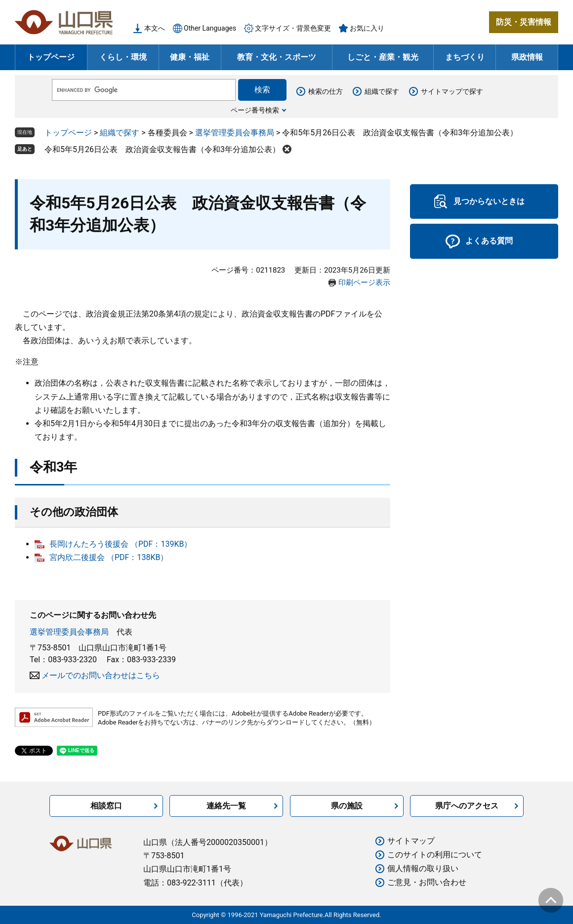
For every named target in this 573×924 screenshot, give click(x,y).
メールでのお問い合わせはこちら (101, 675)
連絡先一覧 (226, 806)
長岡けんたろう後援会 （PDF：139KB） (121, 544)
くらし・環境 (123, 57)
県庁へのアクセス (467, 806)
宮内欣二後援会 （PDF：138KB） (109, 557)
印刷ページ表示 (364, 282)
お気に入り (367, 28)
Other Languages (210, 28)
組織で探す (382, 91)
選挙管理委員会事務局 (235, 133)
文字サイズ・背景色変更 (293, 28)
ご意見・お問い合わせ (427, 882)
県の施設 (347, 806)
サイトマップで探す (452, 91)
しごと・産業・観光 (383, 57)
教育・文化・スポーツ (277, 57)
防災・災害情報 (524, 22)
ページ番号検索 (255, 110)
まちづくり (465, 57)
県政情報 (527, 57)
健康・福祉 (190, 57)
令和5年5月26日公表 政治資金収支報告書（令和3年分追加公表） (162, 149)
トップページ (51, 57)
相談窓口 (106, 806)
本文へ (155, 28)
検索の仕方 (326, 91)
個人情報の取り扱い (423, 868)
